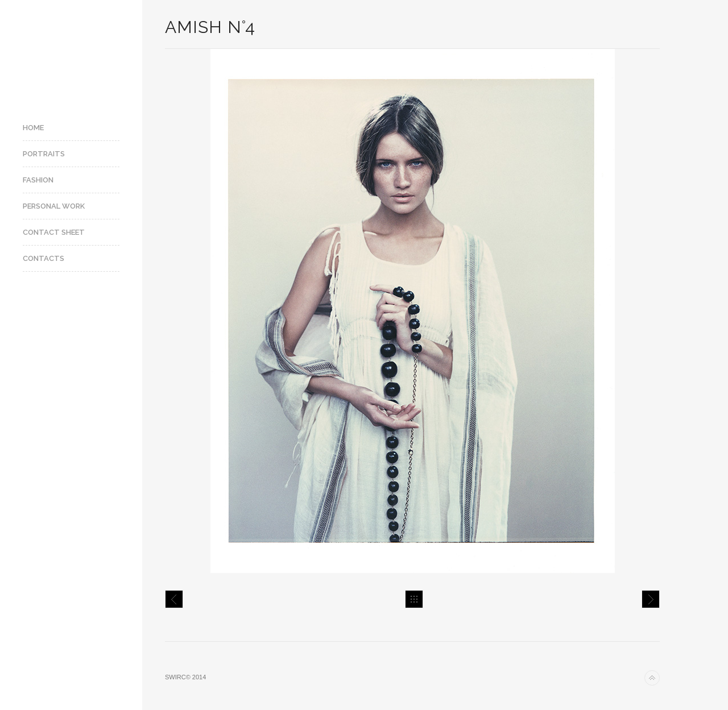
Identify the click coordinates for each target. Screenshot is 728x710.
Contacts (44, 258)
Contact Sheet (54, 232)
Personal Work (54, 206)
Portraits (44, 154)
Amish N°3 (174, 599)
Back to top (652, 678)
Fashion (38, 180)
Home (33, 128)
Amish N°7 (651, 599)
